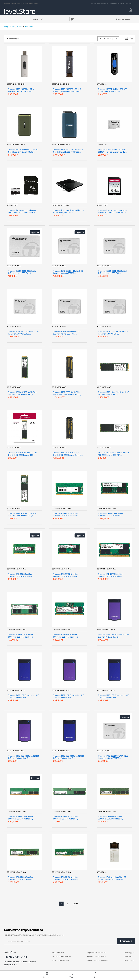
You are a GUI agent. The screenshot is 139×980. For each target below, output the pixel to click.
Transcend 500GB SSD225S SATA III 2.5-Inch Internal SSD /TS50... (113, 272)
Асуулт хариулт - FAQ (96, 956)
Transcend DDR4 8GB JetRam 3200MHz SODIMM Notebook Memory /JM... (20, 575)
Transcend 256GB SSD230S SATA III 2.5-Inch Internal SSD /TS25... (23, 272)
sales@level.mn (10, 965)
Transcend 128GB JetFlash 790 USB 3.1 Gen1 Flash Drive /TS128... (113, 90)
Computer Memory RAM (62, 508)
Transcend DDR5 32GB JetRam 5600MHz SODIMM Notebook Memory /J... (21, 636)
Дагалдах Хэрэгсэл (60, 205)
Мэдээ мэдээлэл (117, 3)
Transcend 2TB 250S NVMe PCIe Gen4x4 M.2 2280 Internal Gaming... (68, 393)
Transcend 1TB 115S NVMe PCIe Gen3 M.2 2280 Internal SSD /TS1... (113, 454)
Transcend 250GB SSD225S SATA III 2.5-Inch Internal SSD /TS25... (68, 333)
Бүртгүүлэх (126, 941)
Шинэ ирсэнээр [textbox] (123, 19)
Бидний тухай (58, 952)
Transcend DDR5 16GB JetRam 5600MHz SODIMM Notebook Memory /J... (111, 575)
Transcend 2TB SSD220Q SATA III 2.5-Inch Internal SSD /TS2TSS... (69, 272)
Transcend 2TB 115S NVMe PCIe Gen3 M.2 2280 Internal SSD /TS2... (114, 393)
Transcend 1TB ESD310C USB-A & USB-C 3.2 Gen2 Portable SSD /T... (67, 90)
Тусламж (130, 3)
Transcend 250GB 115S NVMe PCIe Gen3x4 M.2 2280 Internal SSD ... (22, 454)
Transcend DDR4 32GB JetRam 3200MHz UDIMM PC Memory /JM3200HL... (21, 878)
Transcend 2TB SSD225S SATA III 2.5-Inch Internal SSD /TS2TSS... (23, 333)
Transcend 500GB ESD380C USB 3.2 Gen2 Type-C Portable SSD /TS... (23, 151)
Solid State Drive (14, 266)
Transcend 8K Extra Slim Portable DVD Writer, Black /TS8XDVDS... (69, 211)
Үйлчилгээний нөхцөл (62, 956)
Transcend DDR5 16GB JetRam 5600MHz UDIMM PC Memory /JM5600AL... (66, 818)
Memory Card (102, 145)
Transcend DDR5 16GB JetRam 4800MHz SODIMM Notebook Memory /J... (66, 575)
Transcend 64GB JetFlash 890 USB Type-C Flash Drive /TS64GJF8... (112, 878)
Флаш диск (102, 84)
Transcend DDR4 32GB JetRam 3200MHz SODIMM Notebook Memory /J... (111, 515)
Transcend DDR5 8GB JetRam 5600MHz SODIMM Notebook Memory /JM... (65, 636)
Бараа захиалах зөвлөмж (98, 960)
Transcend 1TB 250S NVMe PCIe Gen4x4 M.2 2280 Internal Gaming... (68, 454)
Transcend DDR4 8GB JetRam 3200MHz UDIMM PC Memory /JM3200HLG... (111, 818)
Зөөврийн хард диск (16, 84)
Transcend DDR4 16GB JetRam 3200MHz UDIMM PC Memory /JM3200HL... (66, 878)
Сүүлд (76, 904)
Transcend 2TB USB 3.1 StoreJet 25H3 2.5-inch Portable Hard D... (69, 696)
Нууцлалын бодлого (61, 960)
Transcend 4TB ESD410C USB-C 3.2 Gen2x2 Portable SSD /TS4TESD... (68, 151)
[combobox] (125, 19)
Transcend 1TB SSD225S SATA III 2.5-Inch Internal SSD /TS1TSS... (113, 333)
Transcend (29, 26)
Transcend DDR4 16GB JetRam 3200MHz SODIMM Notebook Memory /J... (66, 515)
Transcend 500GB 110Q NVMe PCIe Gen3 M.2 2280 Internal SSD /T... (23, 393)
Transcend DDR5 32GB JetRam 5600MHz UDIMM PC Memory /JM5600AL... (21, 818)
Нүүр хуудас (9, 26)
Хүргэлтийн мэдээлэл (97, 952)
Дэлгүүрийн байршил (99, 3)
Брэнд (19, 26)
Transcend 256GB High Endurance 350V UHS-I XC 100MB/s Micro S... (22, 211)
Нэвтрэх (128, 956)
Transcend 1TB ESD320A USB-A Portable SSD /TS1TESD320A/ (21, 90)
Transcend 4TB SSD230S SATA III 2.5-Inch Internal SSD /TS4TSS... (113, 757)
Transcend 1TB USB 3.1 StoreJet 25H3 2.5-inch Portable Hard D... (23, 757)
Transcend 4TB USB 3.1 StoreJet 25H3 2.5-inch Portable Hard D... (114, 636)
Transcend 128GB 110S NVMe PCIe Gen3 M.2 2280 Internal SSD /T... (22, 515)
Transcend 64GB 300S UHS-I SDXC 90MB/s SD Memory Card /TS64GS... (113, 211)
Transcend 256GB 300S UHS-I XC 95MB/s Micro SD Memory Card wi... (113, 151)
